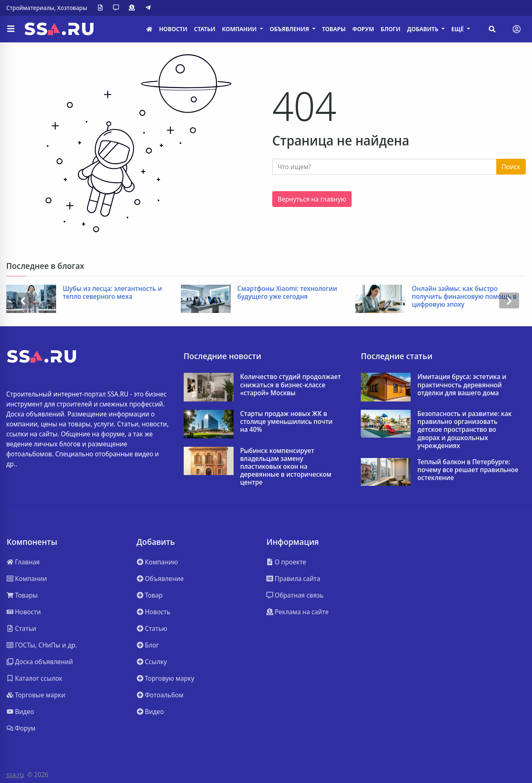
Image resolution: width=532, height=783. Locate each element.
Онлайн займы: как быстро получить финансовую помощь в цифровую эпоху (464, 297)
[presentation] (23, 301)
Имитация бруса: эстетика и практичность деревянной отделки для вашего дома (462, 385)
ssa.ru (15, 775)
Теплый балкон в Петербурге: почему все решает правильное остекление (468, 470)
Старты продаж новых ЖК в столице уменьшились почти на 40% (287, 422)
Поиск (511, 167)
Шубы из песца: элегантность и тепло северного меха (112, 293)
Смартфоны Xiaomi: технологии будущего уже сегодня (287, 293)
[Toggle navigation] (517, 29)
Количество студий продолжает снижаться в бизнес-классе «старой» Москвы (291, 385)
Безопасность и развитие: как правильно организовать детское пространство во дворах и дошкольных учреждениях (464, 430)
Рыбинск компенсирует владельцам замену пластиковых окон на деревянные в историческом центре (286, 467)
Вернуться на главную (312, 199)
